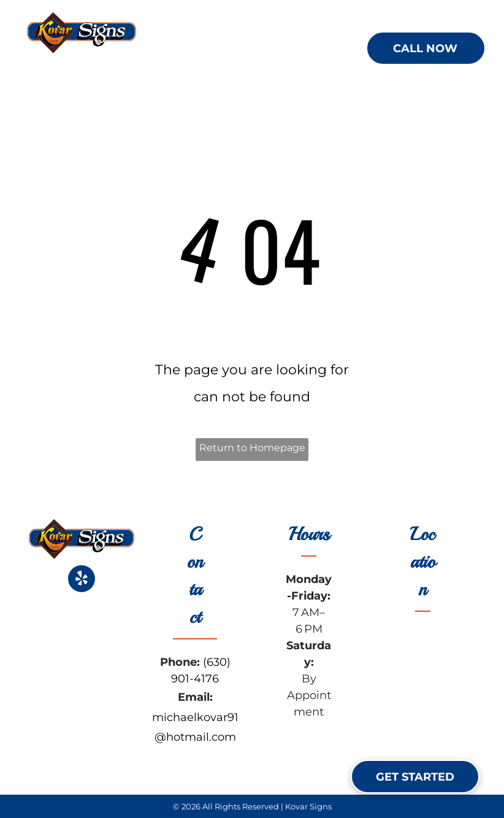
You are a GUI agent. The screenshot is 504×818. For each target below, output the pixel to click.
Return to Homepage (252, 448)
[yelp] (82, 580)
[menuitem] (208, 49)
